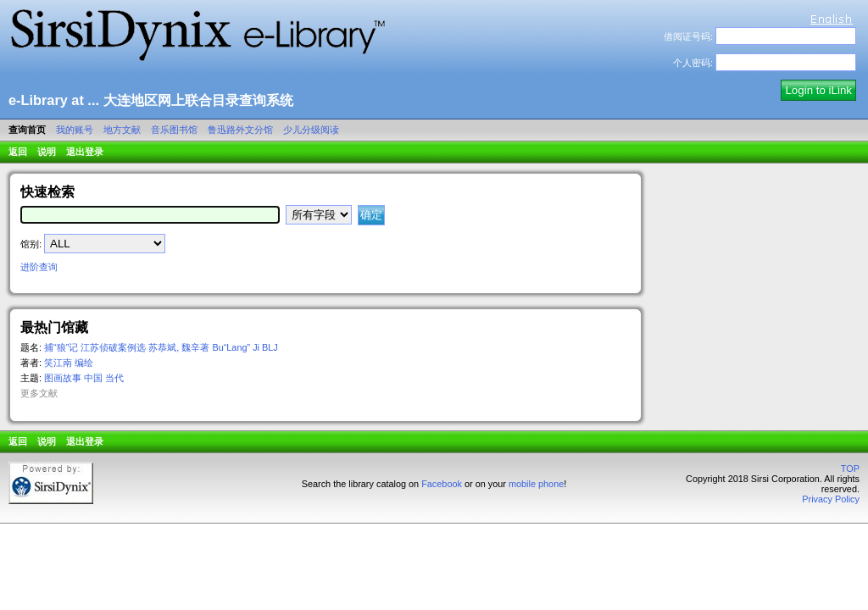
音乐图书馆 (174, 130)
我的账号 (75, 130)
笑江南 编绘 (69, 363)
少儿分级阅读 (311, 130)
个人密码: (693, 63)
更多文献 (39, 393)
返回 (18, 152)
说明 (47, 152)
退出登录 (85, 152)
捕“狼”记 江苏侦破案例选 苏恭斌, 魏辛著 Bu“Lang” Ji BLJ (161, 347)
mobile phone (536, 484)
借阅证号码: (688, 36)
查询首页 (27, 130)
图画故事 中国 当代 (84, 378)
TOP (850, 469)
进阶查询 (39, 267)
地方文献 (122, 130)
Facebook (442, 484)
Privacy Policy (831, 499)
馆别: (31, 244)
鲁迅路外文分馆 (240, 130)
